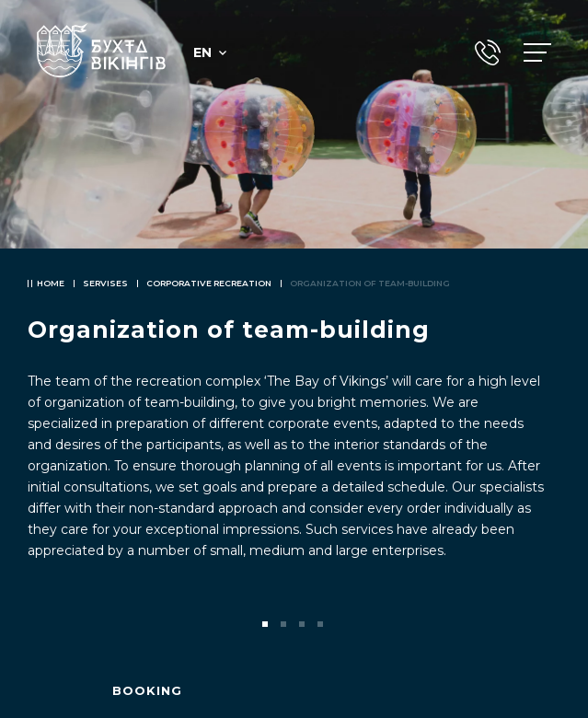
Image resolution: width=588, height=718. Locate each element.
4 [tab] (322, 626)
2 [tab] (285, 626)
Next (544, 624)
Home (51, 283)
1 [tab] (267, 626)
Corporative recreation (209, 283)
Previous (44, 624)
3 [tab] (304, 626)
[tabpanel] (294, 359)
